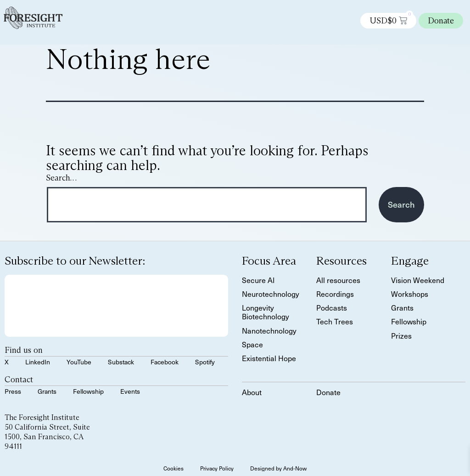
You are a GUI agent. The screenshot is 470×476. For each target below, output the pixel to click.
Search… (61, 178)
